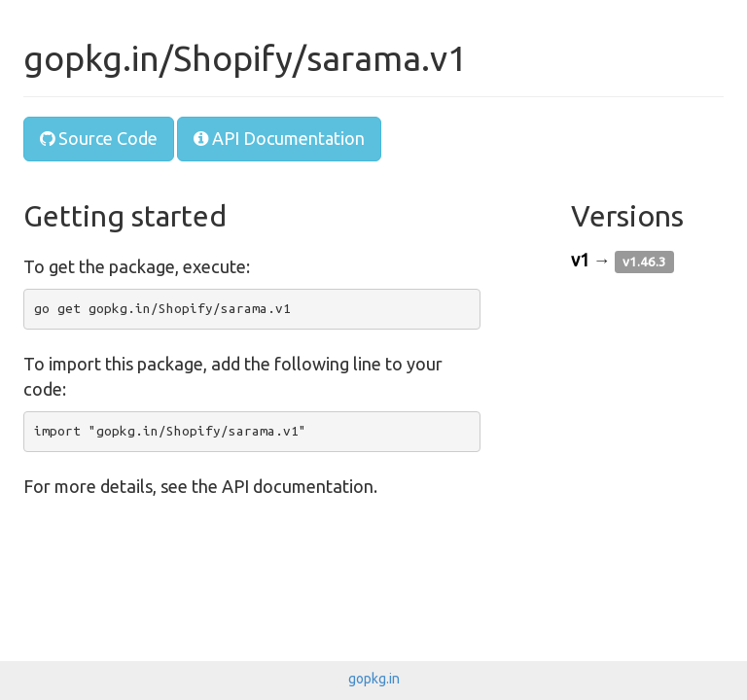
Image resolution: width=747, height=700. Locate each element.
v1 (580, 260)
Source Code (99, 138)
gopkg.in (374, 679)
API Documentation (279, 138)
